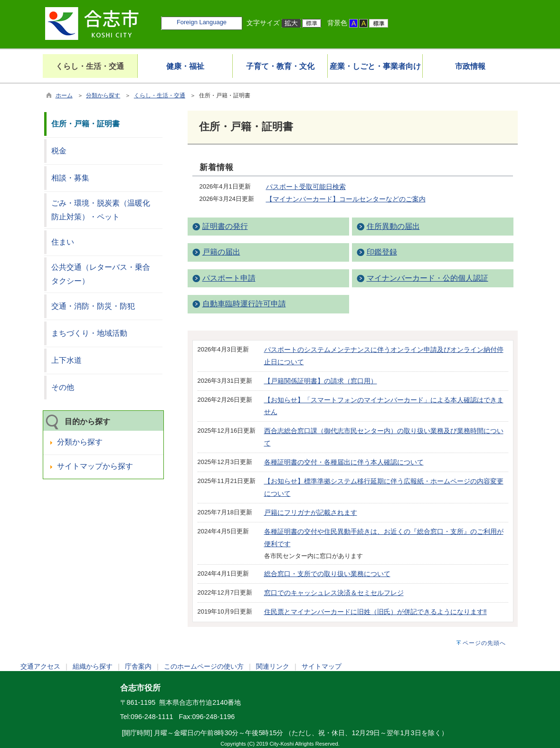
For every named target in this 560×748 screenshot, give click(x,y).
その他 (63, 387)
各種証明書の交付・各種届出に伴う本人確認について (344, 462)
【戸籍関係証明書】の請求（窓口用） (321, 381)
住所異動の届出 (393, 226)
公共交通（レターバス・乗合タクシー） (101, 274)
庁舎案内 (138, 666)
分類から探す (103, 95)
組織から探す (93, 666)
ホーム (64, 95)
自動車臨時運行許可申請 (244, 304)
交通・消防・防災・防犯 (93, 306)
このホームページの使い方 (204, 666)
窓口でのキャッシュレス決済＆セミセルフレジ (334, 593)
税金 (59, 151)
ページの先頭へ (484, 643)
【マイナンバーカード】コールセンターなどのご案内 (346, 199)
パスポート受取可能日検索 (306, 187)
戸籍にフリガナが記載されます (311, 512)
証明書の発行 (225, 226)
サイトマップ (322, 666)
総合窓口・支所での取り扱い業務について (327, 574)
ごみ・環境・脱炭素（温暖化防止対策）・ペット (101, 210)
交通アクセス (40, 666)
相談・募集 (70, 178)
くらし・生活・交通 (160, 95)
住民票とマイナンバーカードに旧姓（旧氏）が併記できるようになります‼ (375, 612)
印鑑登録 (382, 252)
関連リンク (273, 666)
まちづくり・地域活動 (89, 333)
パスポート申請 (229, 278)
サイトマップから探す (95, 466)
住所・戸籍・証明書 (85, 124)
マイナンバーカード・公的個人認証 (427, 278)
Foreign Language (202, 22)
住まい (63, 242)
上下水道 (66, 360)
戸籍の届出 (221, 252)
